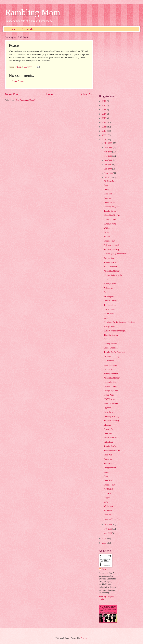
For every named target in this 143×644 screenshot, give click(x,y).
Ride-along (108, 442)
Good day (108, 433)
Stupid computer (110, 438)
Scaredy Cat (109, 429)
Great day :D (109, 412)
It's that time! (109, 361)
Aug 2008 (109, 160)
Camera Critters (110, 220)
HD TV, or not (110, 399)
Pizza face (108, 194)
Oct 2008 (108, 152)
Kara (104, 569)
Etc (105, 292)
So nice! (107, 237)
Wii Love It (108, 228)
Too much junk (110, 305)
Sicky (106, 339)
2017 (104, 101)
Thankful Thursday (112, 250)
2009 (104, 135)
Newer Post (12, 94)
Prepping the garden (112, 207)
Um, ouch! (108, 369)
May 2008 (109, 173)
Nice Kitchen (109, 314)
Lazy (106, 185)
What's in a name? (111, 404)
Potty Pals (108, 455)
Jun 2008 (108, 169)
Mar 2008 (109, 525)
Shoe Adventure (110, 267)
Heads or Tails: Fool (112, 519)
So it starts (108, 493)
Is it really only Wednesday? (115, 254)
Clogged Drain (110, 468)
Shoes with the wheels (113, 275)
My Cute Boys (110, 181)
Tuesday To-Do (110, 211)
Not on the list (110, 202)
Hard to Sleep (109, 309)
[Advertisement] (29, 63)
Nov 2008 (109, 147)
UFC (106, 502)
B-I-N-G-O (108, 489)
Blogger (84, 638)
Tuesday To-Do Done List (114, 352)
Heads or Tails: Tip (111, 357)
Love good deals (110, 365)
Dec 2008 (109, 143)
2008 (104, 140)
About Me (27, 29)
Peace (106, 472)
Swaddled (108, 511)
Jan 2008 (108, 533)
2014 (104, 114)
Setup (106, 318)
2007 (104, 539)
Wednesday (108, 506)
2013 (104, 118)
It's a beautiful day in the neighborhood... (120, 322)
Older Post (87, 94)
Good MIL (108, 481)
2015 (104, 110)
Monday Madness (111, 374)
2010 (104, 131)
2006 (104, 543)
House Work (109, 395)
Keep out (107, 198)
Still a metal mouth (111, 245)
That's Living (109, 463)
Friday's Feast (109, 241)
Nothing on (108, 288)
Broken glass (109, 297)
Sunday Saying (110, 224)
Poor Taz (107, 515)
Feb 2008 (108, 529)
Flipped (107, 498)
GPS (106, 279)
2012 (104, 122)
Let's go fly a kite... (112, 391)
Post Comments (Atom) (25, 100)
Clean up (107, 425)
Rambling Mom (33, 12)
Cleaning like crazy (112, 416)
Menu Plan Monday (112, 215)
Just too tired (109, 258)
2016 (104, 105)
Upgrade (107, 408)
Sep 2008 (108, 156)
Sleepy (107, 476)
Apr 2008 (108, 177)
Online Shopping (111, 348)
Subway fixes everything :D (115, 331)
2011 (104, 127)
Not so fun (108, 459)
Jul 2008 (108, 165)
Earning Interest (110, 344)
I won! (106, 232)
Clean (106, 190)
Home (12, 29)
